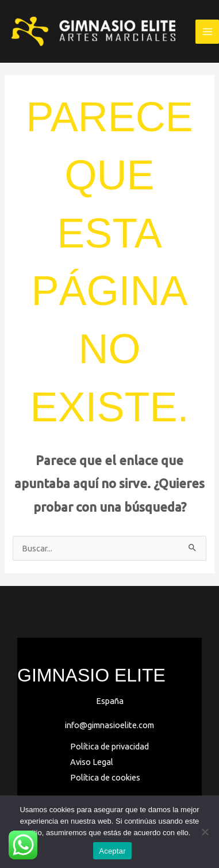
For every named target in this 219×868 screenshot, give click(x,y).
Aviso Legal (92, 762)
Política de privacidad (109, 746)
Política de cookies (105, 777)
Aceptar (112, 851)
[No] (205, 832)
